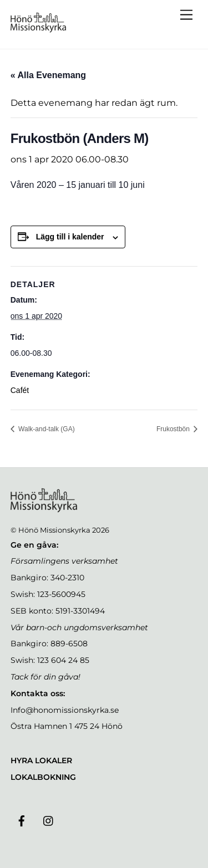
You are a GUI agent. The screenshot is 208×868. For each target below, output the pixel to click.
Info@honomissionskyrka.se (65, 710)
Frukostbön (174, 429)
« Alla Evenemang (48, 75)
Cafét (20, 390)
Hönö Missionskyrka (54, 530)
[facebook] (22, 820)
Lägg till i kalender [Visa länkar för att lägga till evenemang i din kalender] (70, 237)
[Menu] (186, 15)
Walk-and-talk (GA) (46, 429)
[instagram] (49, 820)
